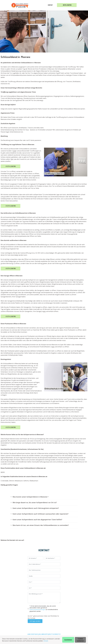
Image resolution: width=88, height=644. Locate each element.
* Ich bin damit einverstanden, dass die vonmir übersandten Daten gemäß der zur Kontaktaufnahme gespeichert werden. (44, 609)
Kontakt (50, 5)
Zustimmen (68, 640)
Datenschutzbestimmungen (38, 609)
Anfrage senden (35, 621)
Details (46, 641)
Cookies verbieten (80, 640)
